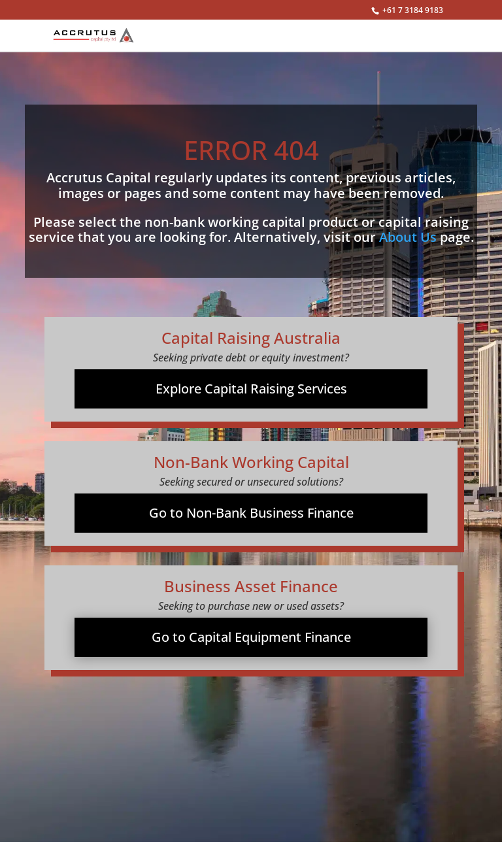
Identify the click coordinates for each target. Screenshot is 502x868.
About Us (408, 237)
